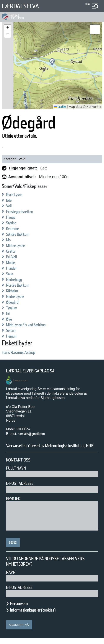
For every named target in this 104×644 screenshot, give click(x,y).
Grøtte (12, 251)
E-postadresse (22, 593)
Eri (9, 314)
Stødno (13, 223)
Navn (11, 578)
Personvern (22, 609)
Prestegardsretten (24, 212)
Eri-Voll (13, 257)
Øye (10, 319)
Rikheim (14, 291)
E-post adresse (23, 489)
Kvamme (15, 229)
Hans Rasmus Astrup (24, 352)
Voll (10, 206)
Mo (9, 240)
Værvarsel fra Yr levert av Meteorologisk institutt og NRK (50, 448)
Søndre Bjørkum (22, 234)
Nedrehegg (17, 280)
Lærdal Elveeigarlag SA (35, 371)
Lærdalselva (24, 6)
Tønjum (13, 308)
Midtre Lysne (18, 246)
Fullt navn (18, 474)
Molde (12, 263)
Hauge (12, 217)
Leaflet (58, 107)
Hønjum (14, 336)
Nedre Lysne (18, 297)
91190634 (25, 429)
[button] (52, 62)
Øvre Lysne (17, 195)
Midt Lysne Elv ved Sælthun (33, 325)
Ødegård (15, 302)
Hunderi (14, 268)
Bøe (10, 200)
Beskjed (15, 504)
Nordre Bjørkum (21, 285)
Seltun (12, 330)
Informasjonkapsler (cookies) (41, 616)
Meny (87, 4)
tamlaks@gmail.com (36, 434)
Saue (11, 274)
